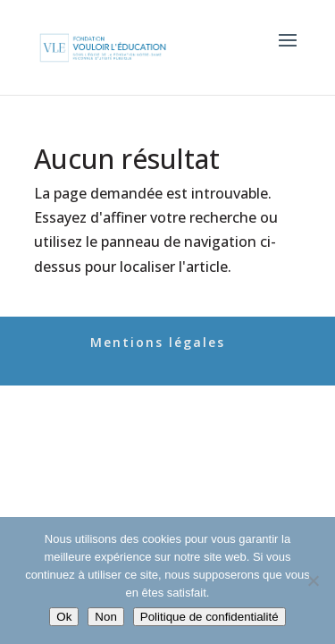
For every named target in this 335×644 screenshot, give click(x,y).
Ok (64, 617)
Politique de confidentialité (209, 617)
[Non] (313, 580)
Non (105, 617)
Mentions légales (158, 342)
